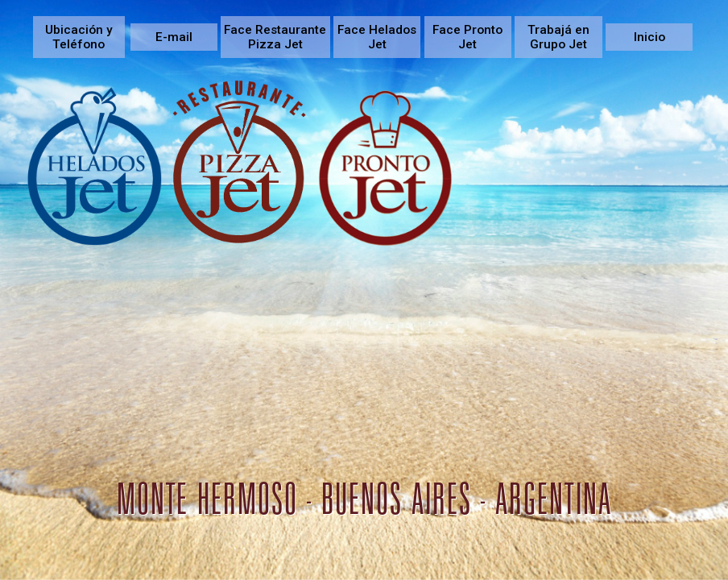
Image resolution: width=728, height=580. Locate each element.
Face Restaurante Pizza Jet (275, 37)
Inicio (649, 37)
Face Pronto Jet (467, 37)
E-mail (174, 37)
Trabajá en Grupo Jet (558, 37)
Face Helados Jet (377, 37)
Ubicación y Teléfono (79, 37)
